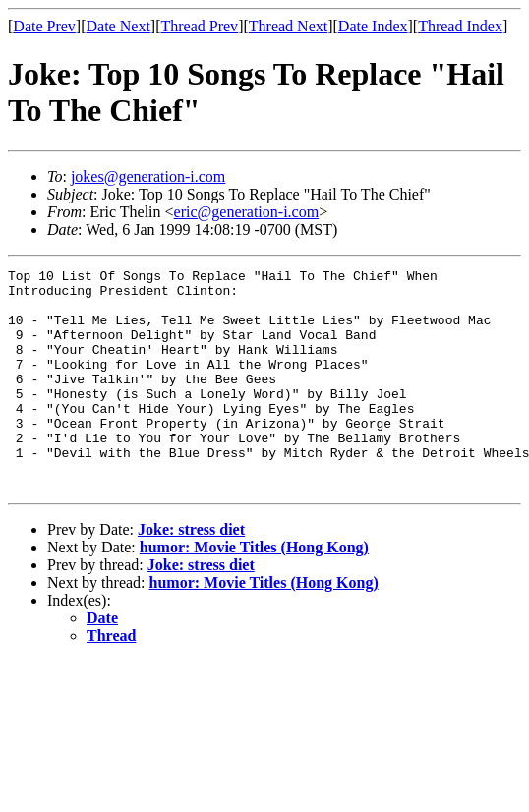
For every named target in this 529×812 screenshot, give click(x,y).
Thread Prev (199, 26)
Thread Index (460, 26)
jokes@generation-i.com (148, 176)
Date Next (118, 26)
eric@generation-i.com (247, 212)
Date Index (373, 26)
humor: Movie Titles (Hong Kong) (254, 591)
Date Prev (44, 26)
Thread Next (288, 26)
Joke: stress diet (191, 574)
